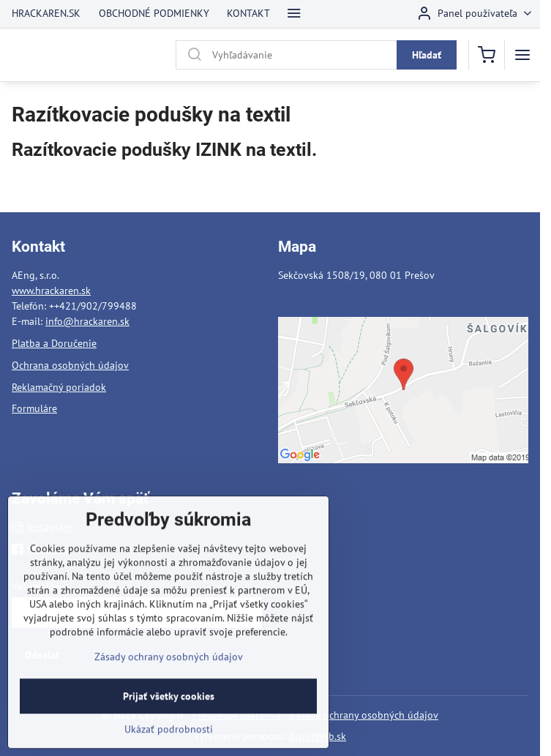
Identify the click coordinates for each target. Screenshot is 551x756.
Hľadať (427, 55)
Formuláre (34, 408)
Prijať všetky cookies (169, 720)
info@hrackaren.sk (87, 321)
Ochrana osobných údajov (70, 365)
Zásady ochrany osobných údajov (364, 715)
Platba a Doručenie (54, 343)
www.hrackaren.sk (51, 291)
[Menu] (522, 55)
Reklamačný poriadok (59, 387)
